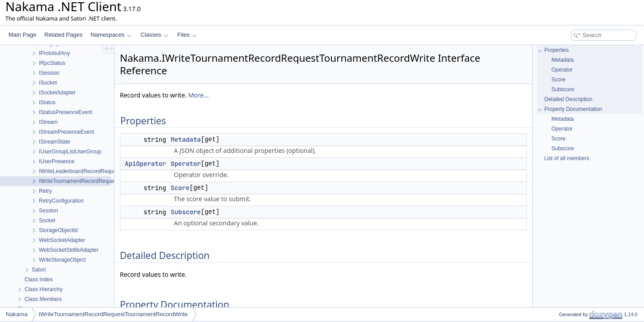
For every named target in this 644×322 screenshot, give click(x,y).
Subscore (186, 212)
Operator (186, 164)
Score (180, 188)
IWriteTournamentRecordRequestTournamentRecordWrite (113, 314)
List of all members (567, 158)
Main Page (22, 35)
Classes (154, 35)
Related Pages (63, 35)
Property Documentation (573, 109)
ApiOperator (145, 164)
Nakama (17, 314)
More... (199, 95)
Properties (557, 50)
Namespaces (111, 35)
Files (187, 35)
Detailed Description (568, 99)
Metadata (186, 140)
